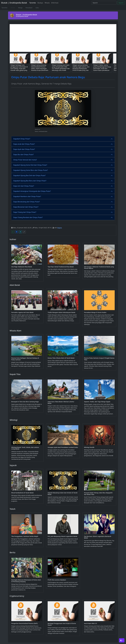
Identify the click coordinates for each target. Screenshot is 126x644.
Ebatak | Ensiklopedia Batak (14, 3)
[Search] (104, 3)
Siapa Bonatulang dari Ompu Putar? (27, 202)
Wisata (47, 3)
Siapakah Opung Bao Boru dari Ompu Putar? (30, 181)
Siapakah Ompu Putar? (22, 139)
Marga (20, 8)
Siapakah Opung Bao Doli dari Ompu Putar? (29, 175)
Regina (60, 228)
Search (121, 3)
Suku (37, 8)
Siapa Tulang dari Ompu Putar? (25, 212)
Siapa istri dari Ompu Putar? (24, 186)
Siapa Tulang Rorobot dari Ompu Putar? (28, 217)
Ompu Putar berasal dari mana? (25, 160)
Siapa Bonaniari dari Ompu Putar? (26, 207)
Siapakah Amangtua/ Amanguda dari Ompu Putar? (32, 191)
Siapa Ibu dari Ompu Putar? (23, 154)
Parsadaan (29, 8)
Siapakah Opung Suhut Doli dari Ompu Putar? (30, 165)
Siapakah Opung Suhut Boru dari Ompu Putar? (31, 170)
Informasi (55, 3)
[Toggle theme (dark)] (122, 640)
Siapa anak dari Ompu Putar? (24, 144)
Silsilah (13, 8)
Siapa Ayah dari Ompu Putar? (24, 149)
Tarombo (33, 3)
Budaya (40, 3)
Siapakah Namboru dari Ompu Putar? (27, 196)
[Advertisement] (63, 38)
